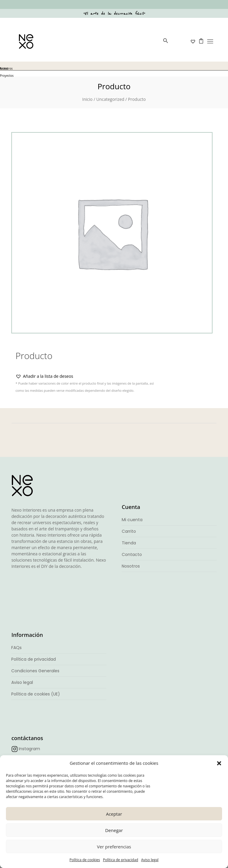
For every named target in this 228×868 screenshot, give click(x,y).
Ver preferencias (114, 847)
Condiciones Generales (35, 671)
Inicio (87, 99)
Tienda (129, 543)
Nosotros (131, 566)
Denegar (114, 830)
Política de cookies (85, 860)
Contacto (132, 554)
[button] (219, 763)
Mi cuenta (132, 520)
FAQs (16, 648)
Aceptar (114, 814)
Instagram (29, 749)
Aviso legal (150, 860)
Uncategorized (110, 99)
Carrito (129, 531)
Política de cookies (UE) (36, 694)
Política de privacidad (121, 860)
